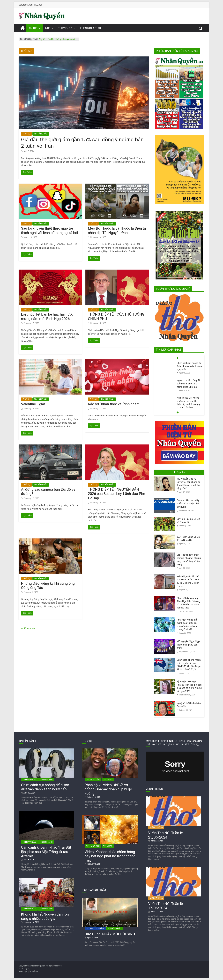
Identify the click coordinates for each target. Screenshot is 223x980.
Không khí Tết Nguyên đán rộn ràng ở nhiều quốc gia (45, 916)
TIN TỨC (33, 28)
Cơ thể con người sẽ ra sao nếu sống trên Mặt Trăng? (188, 366)
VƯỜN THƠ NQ (156, 827)
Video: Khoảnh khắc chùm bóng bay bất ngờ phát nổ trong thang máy (110, 856)
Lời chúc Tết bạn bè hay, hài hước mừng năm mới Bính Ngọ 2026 (47, 316)
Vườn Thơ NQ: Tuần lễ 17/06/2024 (165, 906)
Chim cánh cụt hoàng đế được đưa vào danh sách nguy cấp (189, 384)
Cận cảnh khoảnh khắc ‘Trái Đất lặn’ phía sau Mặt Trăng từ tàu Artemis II (46, 852)
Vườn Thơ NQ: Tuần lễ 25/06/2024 (165, 835)
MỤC (48, 28)
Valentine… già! (33, 404)
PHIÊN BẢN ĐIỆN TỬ (90, 28)
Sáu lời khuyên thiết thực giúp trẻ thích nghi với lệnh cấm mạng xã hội (50, 230)
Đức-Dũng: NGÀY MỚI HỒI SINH (110, 934)
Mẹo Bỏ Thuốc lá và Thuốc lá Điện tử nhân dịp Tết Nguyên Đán (117, 230)
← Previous (28, 628)
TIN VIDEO (108, 779)
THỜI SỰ (26, 134)
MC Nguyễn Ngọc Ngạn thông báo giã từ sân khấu (189, 645)
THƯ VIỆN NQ (65, 28)
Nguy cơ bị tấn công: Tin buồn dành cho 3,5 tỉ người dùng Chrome (189, 401)
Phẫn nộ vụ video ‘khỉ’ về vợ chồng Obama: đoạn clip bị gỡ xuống (108, 789)
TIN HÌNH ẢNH (46, 779)
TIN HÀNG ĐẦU (41, 134)
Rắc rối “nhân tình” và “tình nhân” (114, 404)
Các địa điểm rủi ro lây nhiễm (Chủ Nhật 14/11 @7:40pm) (189, 504)
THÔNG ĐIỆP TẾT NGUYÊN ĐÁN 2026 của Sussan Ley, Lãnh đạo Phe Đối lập (116, 494)
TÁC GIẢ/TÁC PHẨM (95, 929)
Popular (179, 472)
